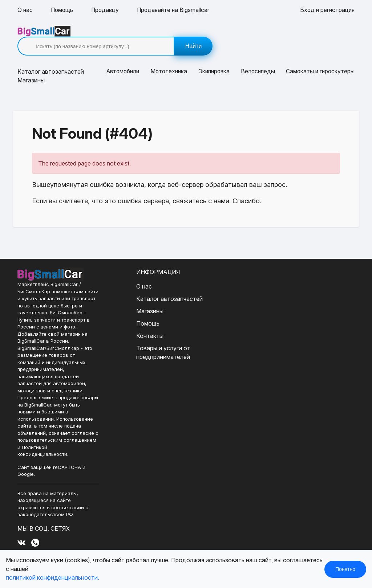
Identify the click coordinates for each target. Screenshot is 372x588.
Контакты (146, 325)
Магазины (31, 70)
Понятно (345, 569)
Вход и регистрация (327, 10)
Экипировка (214, 61)
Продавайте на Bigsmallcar (177, 10)
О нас (25, 10)
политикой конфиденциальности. (52, 578)
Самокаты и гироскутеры (320, 61)
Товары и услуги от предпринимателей (160, 342)
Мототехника (168, 61)
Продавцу (107, 10)
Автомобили (122, 61)
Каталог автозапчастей (166, 288)
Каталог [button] (51, 61)
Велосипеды (257, 61)
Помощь (63, 10)
